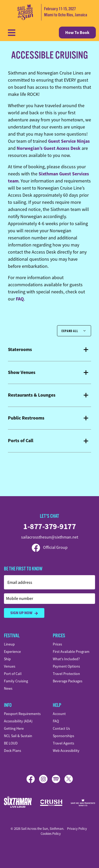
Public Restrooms (26, 418)
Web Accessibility (66, 751)
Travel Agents (63, 743)
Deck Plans (13, 751)
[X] (69, 779)
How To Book (77, 33)
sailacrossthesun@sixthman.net (50, 537)
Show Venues (22, 373)
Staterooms (20, 350)
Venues (10, 666)
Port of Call (13, 674)
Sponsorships (63, 736)
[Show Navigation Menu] (12, 33)
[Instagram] (45, 779)
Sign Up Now (24, 613)
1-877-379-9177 (49, 526)
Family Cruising (16, 681)
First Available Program (71, 652)
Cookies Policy (51, 834)
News (8, 688)
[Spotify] (58, 779)
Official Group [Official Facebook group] (50, 548)
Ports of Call (21, 441)
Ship (7, 659)
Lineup (9, 644)
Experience (12, 652)
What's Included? (66, 659)
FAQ (20, 299)
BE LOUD (11, 743)
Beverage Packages (68, 681)
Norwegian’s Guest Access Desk (49, 148)
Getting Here (14, 728)
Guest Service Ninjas (69, 141)
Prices (57, 644)
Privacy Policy (77, 829)
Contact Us (61, 728)
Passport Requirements (22, 714)
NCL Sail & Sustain (18, 736)
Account (59, 714)
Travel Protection (66, 674)
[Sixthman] (18, 803)
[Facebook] (33, 779)
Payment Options (66, 666)
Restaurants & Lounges (32, 395)
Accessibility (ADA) (18, 721)
